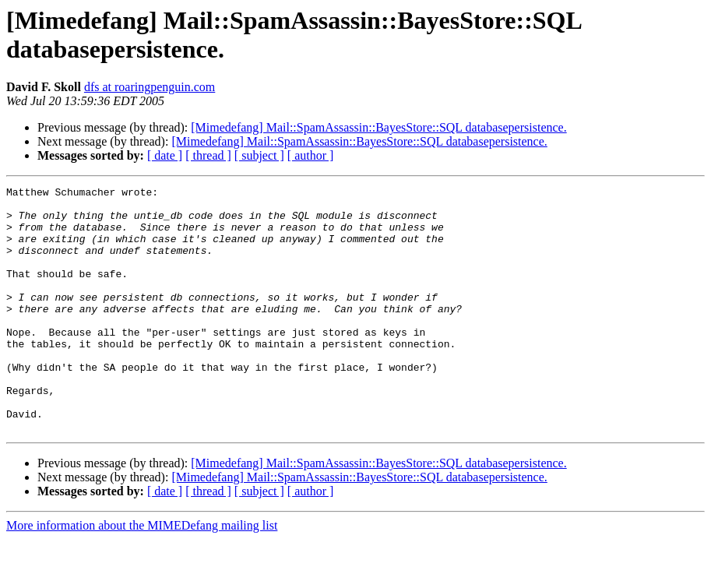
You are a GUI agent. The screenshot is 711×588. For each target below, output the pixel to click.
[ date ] (165, 155)
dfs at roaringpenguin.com (150, 87)
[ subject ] (259, 155)
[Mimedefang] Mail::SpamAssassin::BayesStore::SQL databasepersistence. (378, 127)
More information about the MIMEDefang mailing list (142, 574)
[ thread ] (208, 155)
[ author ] (311, 155)
